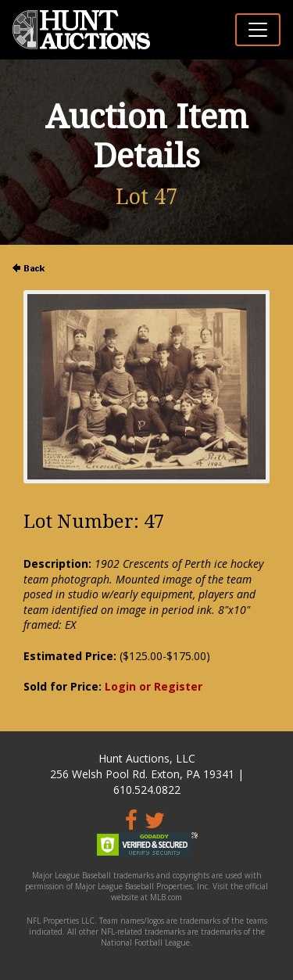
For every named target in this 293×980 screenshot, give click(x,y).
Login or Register (154, 686)
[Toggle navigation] (258, 30)
